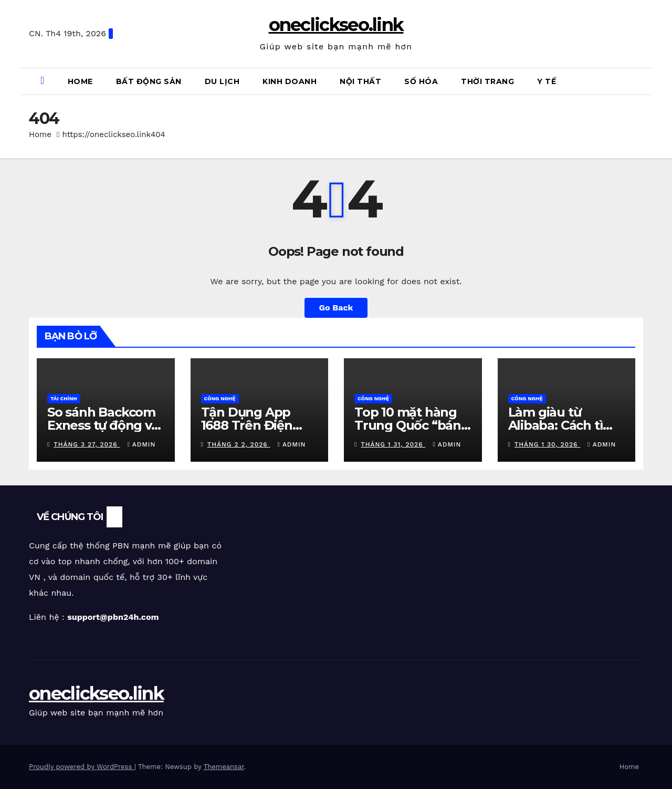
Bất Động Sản (149, 81)
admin (141, 444)
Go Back (336, 308)
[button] (641, 81)
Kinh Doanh (290, 81)
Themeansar (224, 767)
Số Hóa (421, 81)
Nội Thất (360, 81)
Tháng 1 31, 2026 (393, 444)
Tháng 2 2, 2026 (239, 444)
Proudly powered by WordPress (82, 767)
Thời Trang (487, 81)
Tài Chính (64, 398)
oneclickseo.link (336, 25)
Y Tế (547, 81)
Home (80, 81)
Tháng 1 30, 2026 (548, 444)
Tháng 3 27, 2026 (87, 444)
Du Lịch (222, 81)
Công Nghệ (220, 398)
